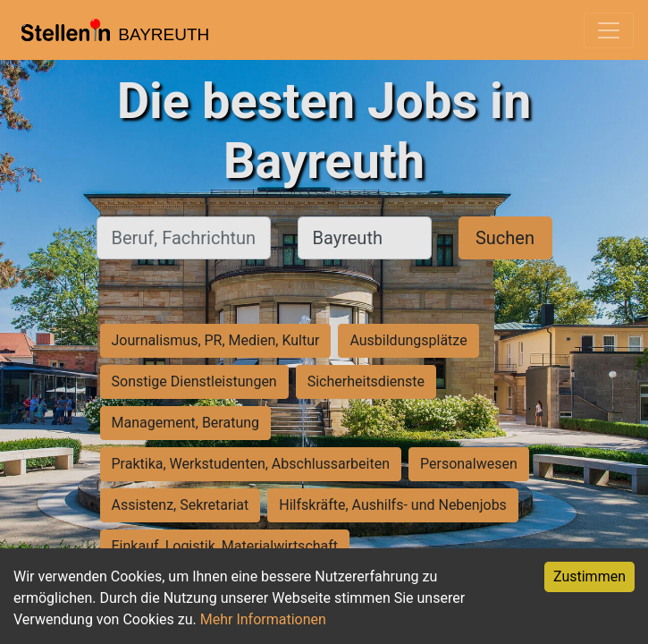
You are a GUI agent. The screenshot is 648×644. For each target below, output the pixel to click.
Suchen (505, 238)
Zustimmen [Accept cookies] (589, 576)
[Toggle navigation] (609, 30)
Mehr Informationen (263, 619)
